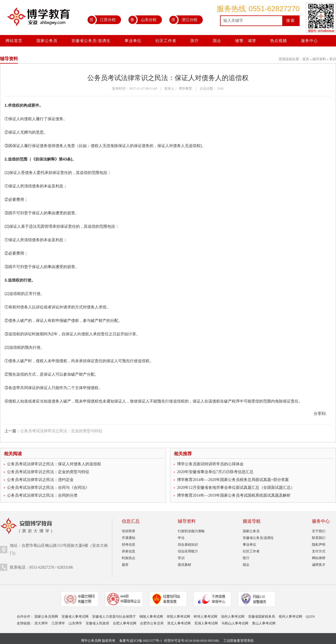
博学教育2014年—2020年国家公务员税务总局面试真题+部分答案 (233, 480)
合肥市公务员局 (152, 623)
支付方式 (319, 551)
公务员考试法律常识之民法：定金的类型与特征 (61, 431)
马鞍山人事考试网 (235, 623)
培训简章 (129, 531)
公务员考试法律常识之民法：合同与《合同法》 (48, 488)
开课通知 (129, 538)
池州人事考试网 (233, 617)
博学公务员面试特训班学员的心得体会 (210, 464)
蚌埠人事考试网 (206, 617)
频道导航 (252, 521)
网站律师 (319, 558)
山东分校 (142, 20)
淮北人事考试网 (179, 623)
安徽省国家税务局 (262, 617)
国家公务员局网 (46, 617)
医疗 (195, 41)
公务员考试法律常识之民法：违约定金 (40, 480)
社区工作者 (166, 41)
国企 (217, 41)
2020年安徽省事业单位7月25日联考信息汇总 (215, 472)
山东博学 (75, 623)
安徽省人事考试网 (75, 617)
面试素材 (185, 565)
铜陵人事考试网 (151, 617)
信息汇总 (131, 521)
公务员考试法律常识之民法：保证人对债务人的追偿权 (54, 464)
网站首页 (14, 41)
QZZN (310, 617)
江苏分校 (102, 20)
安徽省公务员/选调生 (91, 41)
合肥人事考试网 (125, 623)
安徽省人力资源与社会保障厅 (114, 617)
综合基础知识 (188, 545)
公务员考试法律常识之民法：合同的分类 (42, 495)
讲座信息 (129, 551)
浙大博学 (41, 623)
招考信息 (129, 545)
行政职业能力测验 (191, 531)
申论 (181, 538)
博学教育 (185, 89)
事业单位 (133, 41)
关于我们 (319, 531)
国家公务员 (47, 41)
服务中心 (309, 41)
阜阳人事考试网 (178, 617)
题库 (125, 565)
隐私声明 (319, 545)
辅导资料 (319, 59)
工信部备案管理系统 (239, 641)
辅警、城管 (246, 41)
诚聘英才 (319, 565)
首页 (306, 59)
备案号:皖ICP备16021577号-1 (141, 641)
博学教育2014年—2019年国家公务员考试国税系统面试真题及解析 (234, 495)
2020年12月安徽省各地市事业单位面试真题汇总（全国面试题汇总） (236, 488)
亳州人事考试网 (290, 617)
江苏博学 (58, 623)
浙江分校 (183, 20)
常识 (333, 59)
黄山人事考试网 (264, 623)
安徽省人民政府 (97, 623)
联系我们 (319, 538)
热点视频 (279, 41)
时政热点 (129, 558)
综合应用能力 (188, 551)
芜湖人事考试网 (206, 623)
